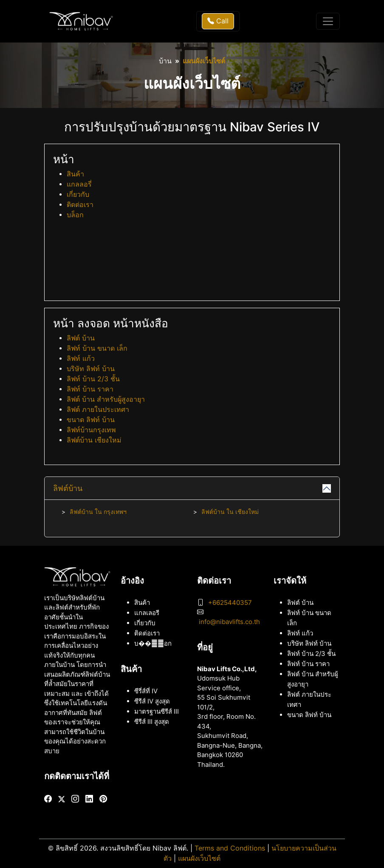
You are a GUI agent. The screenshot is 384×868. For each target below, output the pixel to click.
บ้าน (165, 61)
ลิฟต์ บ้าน (81, 338)
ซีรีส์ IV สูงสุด (152, 701)
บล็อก (75, 215)
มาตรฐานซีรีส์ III (157, 712)
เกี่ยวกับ (78, 194)
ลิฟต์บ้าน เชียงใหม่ (94, 440)
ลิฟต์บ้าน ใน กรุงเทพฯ (98, 512)
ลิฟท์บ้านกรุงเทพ (91, 430)
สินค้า (75, 174)
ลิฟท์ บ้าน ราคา (90, 389)
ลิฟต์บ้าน (68, 488)
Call (218, 21)
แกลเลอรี (147, 613)
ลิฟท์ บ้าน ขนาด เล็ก (97, 348)
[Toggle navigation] (328, 21)
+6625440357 (230, 603)
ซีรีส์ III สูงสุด (152, 722)
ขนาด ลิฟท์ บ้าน (91, 420)
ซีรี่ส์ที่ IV (146, 691)
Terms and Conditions (230, 848)
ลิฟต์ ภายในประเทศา (98, 410)
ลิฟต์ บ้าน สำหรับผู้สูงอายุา (106, 399)
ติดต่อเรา (80, 205)
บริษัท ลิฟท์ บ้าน (91, 369)
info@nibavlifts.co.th (229, 622)
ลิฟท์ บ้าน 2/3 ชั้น (93, 379)
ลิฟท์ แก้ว (81, 359)
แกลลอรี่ (79, 184)
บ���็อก (153, 644)
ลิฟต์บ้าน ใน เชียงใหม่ (230, 512)
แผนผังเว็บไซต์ (199, 858)
